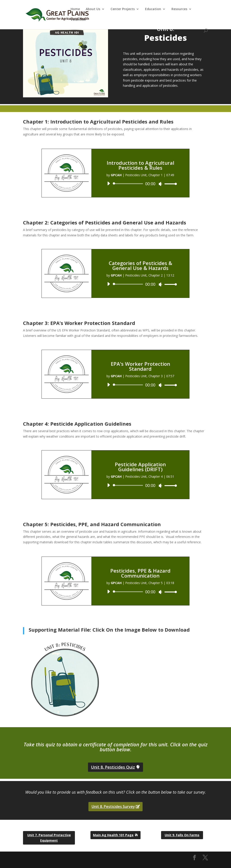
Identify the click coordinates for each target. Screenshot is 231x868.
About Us (93, 9)
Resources (179, 9)
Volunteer (78, 20)
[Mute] (160, 184)
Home (75, 9)
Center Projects (123, 9)
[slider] (129, 184)
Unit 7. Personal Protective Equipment (49, 838)
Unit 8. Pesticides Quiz (113, 767)
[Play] (109, 183)
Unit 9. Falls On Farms (182, 835)
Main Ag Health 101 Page (113, 835)
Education (153, 9)
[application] (140, 184)
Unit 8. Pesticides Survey (113, 806)
